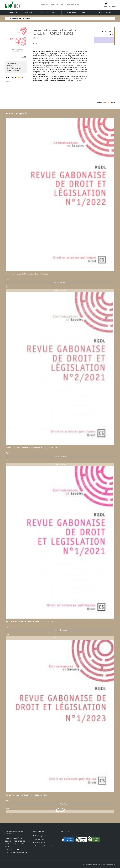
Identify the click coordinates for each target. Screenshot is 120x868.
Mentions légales (40, 843)
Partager (7, 81)
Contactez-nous (40, 839)
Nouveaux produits (41, 836)
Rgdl (35, 38)
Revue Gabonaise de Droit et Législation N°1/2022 (27, 274)
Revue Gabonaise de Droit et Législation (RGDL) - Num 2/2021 (33, 448)
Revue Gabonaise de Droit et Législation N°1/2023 (27, 795)
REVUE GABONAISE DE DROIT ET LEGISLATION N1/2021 (30, 621)
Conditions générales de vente (44, 846)
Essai (35, 43)
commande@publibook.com (18, 852)
